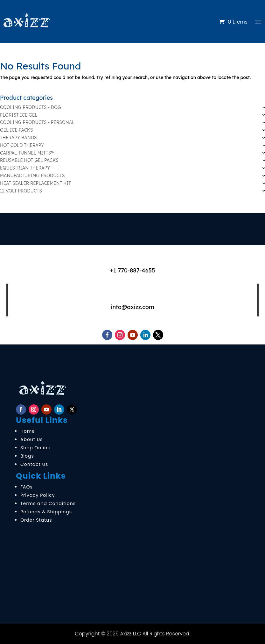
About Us (31, 439)
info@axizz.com (132, 307)
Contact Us (34, 464)
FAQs (27, 487)
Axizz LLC (131, 634)
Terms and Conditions (48, 503)
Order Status (36, 520)
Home (28, 431)
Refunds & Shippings (46, 512)
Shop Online (35, 448)
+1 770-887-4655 (133, 270)
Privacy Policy (38, 495)
